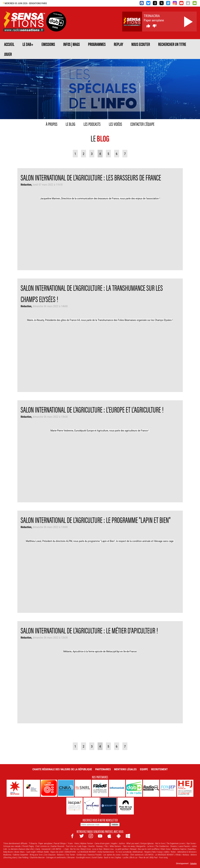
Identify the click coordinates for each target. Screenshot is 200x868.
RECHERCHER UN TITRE (172, 44)
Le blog (70, 124)
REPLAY (118, 44)
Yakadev (193, 863)
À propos (52, 124)
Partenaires (103, 769)
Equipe (144, 769)
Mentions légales (125, 769)
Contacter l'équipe (142, 124)
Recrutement (159, 769)
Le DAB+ (28, 44)
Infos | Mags (71, 44)
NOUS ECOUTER (141, 44)
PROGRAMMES (97, 44)
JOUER (8, 54)
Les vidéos (115, 124)
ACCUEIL (9, 44)
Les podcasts (92, 124)
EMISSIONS (48, 44)
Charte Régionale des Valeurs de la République (62, 769)
